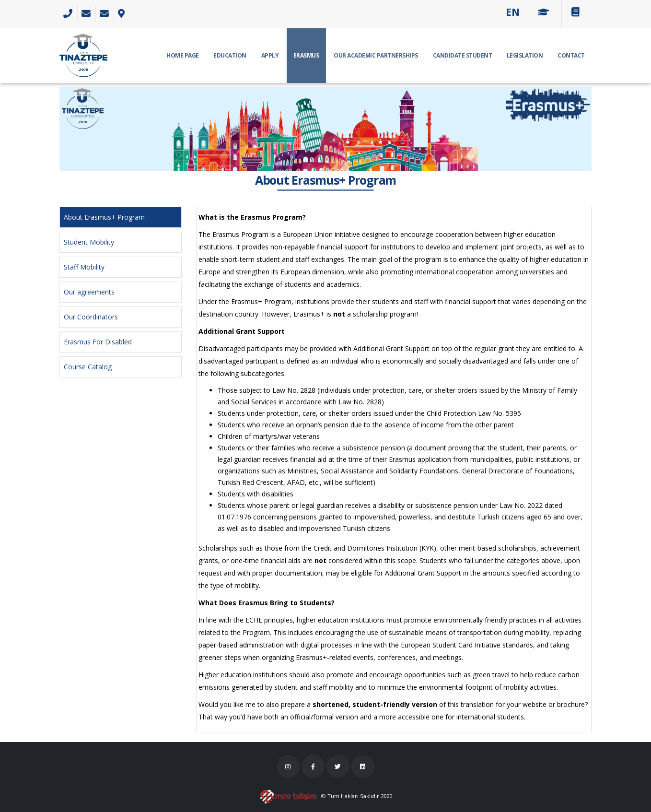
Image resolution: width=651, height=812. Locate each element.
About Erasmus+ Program (104, 217)
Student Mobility (89, 242)
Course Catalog (88, 367)
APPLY (270, 55)
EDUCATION (230, 55)
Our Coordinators (91, 317)
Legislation (525, 55)
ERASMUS (306, 55)
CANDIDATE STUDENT (463, 55)
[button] (513, 12)
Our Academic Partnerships (376, 55)
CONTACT (571, 55)
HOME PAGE (183, 55)
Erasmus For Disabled (98, 342)
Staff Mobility (84, 267)
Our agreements (89, 292)
